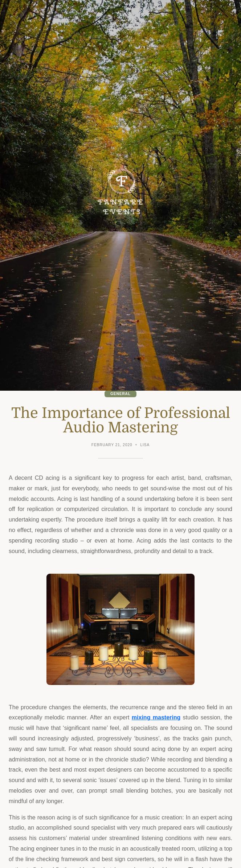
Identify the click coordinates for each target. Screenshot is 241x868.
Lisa (145, 445)
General (120, 394)
